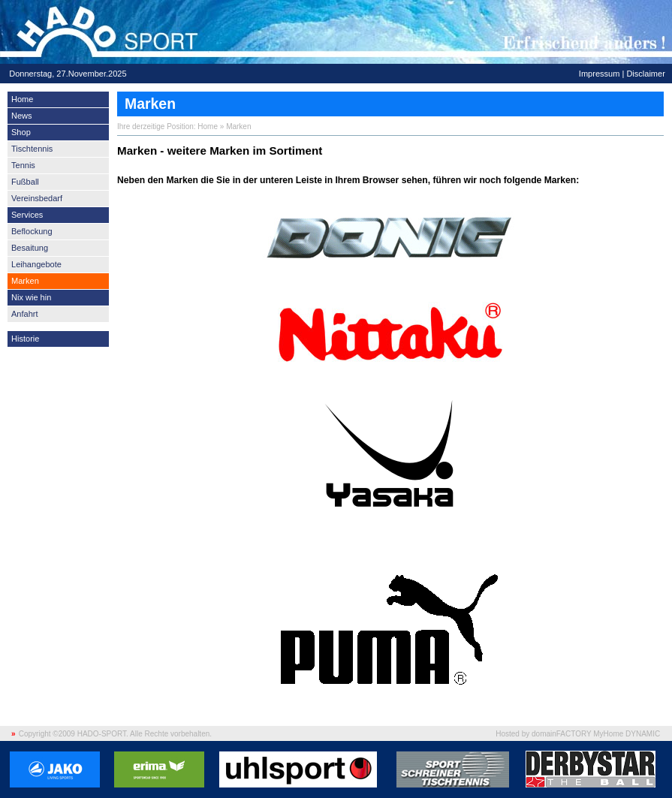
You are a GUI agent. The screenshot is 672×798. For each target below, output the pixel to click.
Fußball (25, 182)
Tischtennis (32, 149)
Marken (25, 281)
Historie (25, 339)
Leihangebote (36, 264)
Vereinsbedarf (37, 198)
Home (22, 99)
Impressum (600, 74)
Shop (21, 132)
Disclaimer (645, 74)
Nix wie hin (31, 297)
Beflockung (32, 231)
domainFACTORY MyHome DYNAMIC (596, 734)
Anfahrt (25, 314)
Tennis (23, 165)
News (22, 116)
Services (27, 215)
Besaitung (30, 248)
